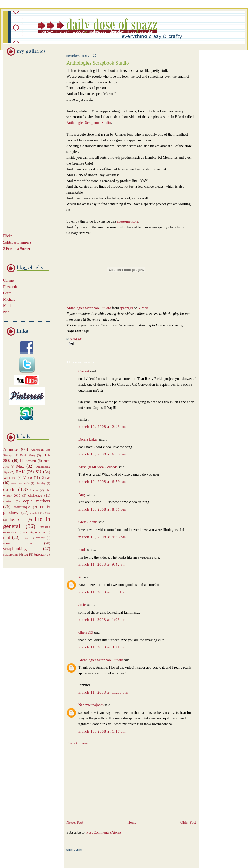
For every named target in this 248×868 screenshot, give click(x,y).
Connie (8, 280)
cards (9, 489)
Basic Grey (28, 455)
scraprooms (11, 555)
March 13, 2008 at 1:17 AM (102, 731)
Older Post (188, 822)
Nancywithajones (91, 705)
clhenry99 (86, 632)
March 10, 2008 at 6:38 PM (102, 454)
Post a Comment (78, 743)
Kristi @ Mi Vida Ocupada (98, 467)
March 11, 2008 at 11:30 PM (103, 692)
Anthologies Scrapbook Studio (98, 63)
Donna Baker (88, 439)
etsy (48, 513)
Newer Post (75, 822)
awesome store (128, 221)
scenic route (18, 543)
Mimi (7, 306)
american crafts (20, 483)
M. (81, 577)
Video (28, 478)
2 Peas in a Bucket (17, 249)
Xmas (46, 478)
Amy (82, 495)
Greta (7, 293)
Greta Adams (88, 522)
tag (26, 554)
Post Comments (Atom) (104, 833)
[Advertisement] (19, 141)
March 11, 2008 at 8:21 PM (102, 647)
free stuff (17, 520)
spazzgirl (126, 308)
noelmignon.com (34, 532)
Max (20, 466)
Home (132, 822)
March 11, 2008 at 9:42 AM (102, 565)
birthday (40, 483)
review (40, 538)
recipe (25, 538)
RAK (20, 472)
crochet (35, 513)
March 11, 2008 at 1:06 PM (102, 620)
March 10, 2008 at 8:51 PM (102, 510)
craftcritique (22, 507)
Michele (9, 299)
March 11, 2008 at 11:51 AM (103, 592)
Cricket (84, 371)
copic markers (37, 501)
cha (35, 490)
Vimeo (143, 308)
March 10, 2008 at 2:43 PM (102, 427)
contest (8, 501)
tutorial (39, 554)
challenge (35, 495)
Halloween (28, 461)
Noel (7, 312)
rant (7, 537)
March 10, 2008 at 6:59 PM (102, 482)
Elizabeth (10, 287)
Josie (82, 605)
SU (38, 472)
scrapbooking (15, 549)
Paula (82, 550)
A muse (11, 449)
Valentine (9, 478)
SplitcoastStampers (17, 242)
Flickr (8, 236)
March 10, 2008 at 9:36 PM (102, 537)
